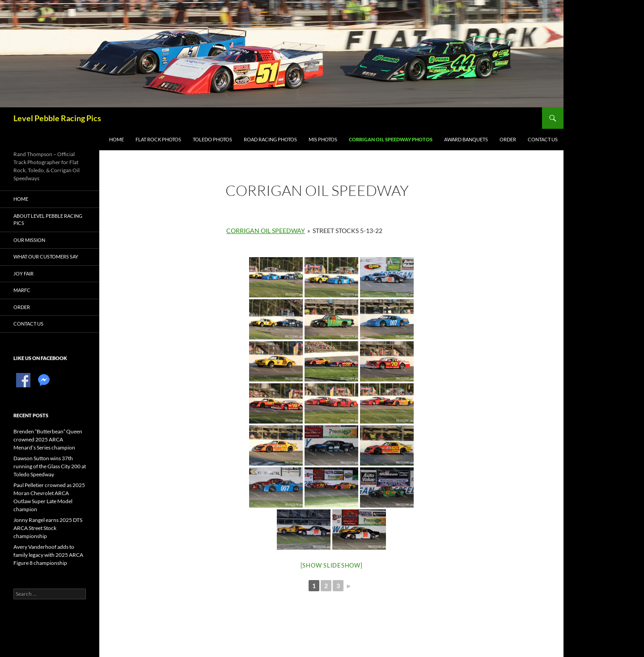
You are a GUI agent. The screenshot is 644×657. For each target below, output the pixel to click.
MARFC (22, 290)
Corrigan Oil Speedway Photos (391, 139)
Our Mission (29, 240)
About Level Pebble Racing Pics (48, 220)
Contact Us (543, 139)
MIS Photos (323, 139)
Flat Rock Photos (158, 139)
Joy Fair (23, 273)
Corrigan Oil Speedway (266, 231)
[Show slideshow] (332, 565)
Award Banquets (466, 139)
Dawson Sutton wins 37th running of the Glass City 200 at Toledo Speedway (50, 466)
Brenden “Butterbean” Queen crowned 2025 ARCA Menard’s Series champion (48, 439)
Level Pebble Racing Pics (57, 118)
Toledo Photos (212, 139)
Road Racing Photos (270, 139)
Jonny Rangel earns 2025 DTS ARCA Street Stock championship (48, 528)
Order (508, 139)
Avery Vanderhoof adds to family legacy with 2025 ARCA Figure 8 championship (48, 555)
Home (117, 139)
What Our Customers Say (46, 256)
